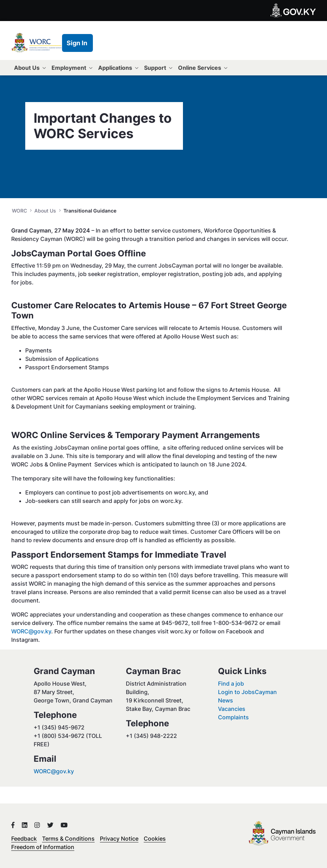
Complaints (233, 717)
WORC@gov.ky (31, 631)
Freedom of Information (43, 847)
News (226, 700)
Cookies (155, 839)
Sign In (77, 43)
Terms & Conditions (68, 839)
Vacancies (232, 709)
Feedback (24, 839)
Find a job (231, 684)
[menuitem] (30, 68)
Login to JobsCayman (247, 692)
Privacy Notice (119, 839)
